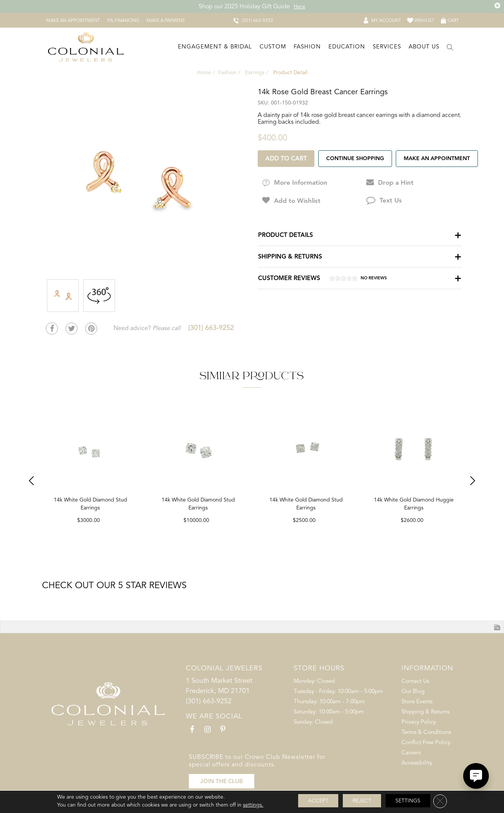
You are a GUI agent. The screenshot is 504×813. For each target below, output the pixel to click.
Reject (362, 801)
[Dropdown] (214, 47)
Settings (408, 801)
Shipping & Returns (290, 256)
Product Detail (289, 72)
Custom (273, 47)
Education (347, 47)
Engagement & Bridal (215, 47)
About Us (424, 47)
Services (387, 47)
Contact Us (415, 681)
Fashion (307, 47)
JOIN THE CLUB (222, 781)
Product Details (285, 235)
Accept (318, 801)
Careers (411, 752)
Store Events (417, 701)
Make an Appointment (437, 158)
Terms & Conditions (426, 732)
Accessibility (417, 763)
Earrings (255, 72)
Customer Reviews (322, 279)
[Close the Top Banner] (497, 6)
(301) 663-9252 (211, 328)
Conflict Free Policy (426, 742)
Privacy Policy (419, 722)
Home (204, 72)
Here (299, 7)
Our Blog (413, 691)
